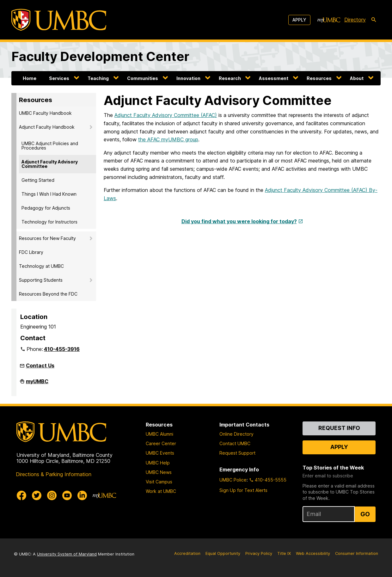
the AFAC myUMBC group (168, 139)
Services (59, 78)
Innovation (188, 78)
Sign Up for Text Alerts (243, 490)
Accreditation (187, 553)
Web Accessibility (313, 553)
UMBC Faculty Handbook (45, 113)
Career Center (161, 443)
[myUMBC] (329, 20)
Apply (299, 20)
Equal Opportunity (223, 553)
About (357, 78)
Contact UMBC (235, 443)
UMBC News (159, 472)
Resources (319, 78)
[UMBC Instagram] (52, 495)
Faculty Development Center (100, 56)
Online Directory (236, 434)
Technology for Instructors (49, 222)
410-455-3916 (62, 349)
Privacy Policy (259, 553)
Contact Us (40, 365)
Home (30, 78)
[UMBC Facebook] (21, 495)
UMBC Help (158, 463)
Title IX (284, 553)
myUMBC (37, 384)
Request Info (339, 428)
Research (230, 78)
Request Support (237, 453)
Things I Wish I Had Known (49, 194)
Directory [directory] (355, 20)
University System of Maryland (67, 554)
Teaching (98, 78)
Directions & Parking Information (54, 474)
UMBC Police (233, 480)
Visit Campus (159, 482)
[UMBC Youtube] (67, 495)
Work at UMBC (161, 491)
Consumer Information (357, 553)
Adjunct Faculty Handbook (47, 127)
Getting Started (38, 180)
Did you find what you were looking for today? (239, 221)
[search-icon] (374, 20)
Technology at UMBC (41, 266)
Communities (143, 78)
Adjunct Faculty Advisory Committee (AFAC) (166, 115)
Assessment (274, 78)
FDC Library (31, 252)
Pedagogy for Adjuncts (46, 208)
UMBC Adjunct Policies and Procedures (50, 146)
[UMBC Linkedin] (82, 495)
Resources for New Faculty (47, 238)
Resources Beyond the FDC (48, 294)
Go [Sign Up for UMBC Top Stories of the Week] (365, 514)
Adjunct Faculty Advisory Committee (50, 164)
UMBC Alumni (159, 434)
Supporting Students (41, 280)
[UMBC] (59, 20)
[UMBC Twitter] (37, 495)
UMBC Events (160, 453)
